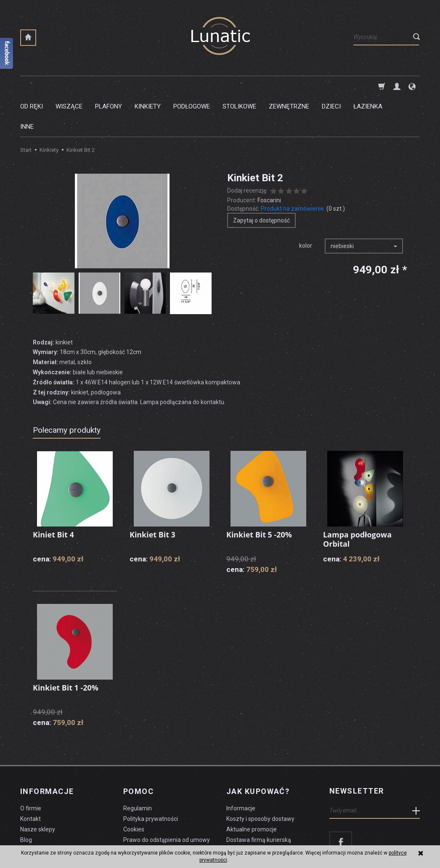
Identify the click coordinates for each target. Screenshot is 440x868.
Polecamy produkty (67, 390)
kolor (306, 205)
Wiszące (69, 86)
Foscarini (269, 160)
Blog (26, 799)
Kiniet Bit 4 (53, 494)
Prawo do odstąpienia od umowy (167, 799)
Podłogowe (192, 86)
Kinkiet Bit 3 (152, 494)
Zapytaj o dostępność (261, 180)
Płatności (239, 809)
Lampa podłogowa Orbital (358, 499)
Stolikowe (239, 86)
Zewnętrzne (289, 86)
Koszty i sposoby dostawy (260, 778)
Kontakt (30, 778)
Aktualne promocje (252, 789)
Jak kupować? (258, 751)
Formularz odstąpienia (153, 809)
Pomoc (138, 751)
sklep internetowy (391, 841)
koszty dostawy (62, 841)
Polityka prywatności (151, 778)
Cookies (134, 789)
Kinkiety (148, 86)
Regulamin (138, 767)
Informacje (47, 751)
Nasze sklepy (38, 789)
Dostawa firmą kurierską (259, 799)
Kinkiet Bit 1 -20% (66, 647)
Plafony (109, 86)
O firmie (31, 767)
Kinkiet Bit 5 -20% (259, 494)
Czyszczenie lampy (46, 809)
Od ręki (32, 86)
